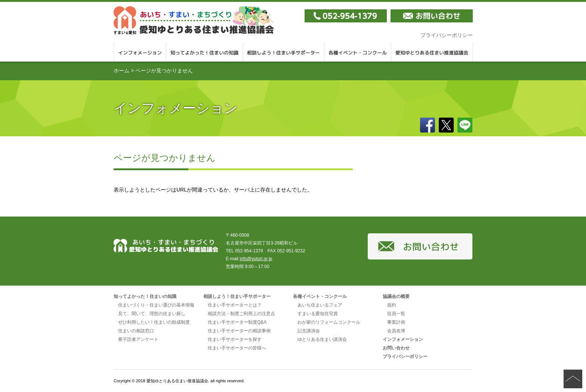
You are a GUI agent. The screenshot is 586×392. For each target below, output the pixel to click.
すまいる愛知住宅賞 (318, 314)
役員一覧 (396, 314)
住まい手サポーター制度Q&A (237, 322)
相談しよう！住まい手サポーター (284, 52)
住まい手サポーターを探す (235, 339)
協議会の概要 (396, 296)
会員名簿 (396, 331)
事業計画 (396, 322)
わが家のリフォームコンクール (329, 322)
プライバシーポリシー (447, 35)
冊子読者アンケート (138, 339)
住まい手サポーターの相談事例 (239, 331)
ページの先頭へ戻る (573, 379)
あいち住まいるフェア (320, 305)
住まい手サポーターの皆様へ (237, 348)
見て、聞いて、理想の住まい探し (152, 314)
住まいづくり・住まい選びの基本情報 (156, 305)
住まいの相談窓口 (136, 331)
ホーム (121, 71)
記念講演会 (309, 331)
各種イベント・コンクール (358, 52)
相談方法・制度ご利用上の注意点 (241, 314)
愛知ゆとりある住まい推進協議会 (432, 52)
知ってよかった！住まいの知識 (205, 52)
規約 (392, 305)
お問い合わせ (396, 348)
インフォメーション (140, 52)
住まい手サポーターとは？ (235, 305)
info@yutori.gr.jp (256, 259)
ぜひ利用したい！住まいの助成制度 (154, 322)
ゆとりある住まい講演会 (322, 339)
